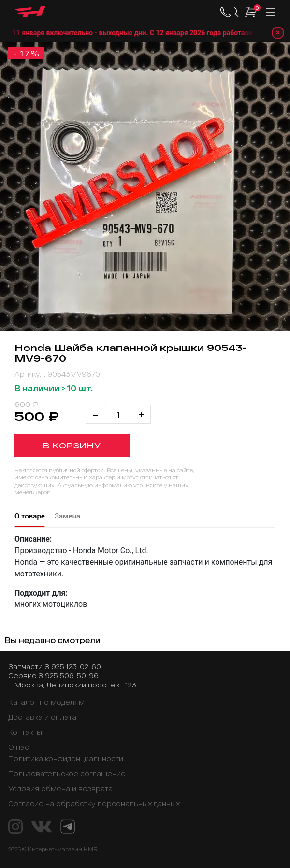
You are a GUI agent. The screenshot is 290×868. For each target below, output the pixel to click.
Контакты (25, 732)
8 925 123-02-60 (73, 666)
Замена (67, 516)
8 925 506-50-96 (68, 676)
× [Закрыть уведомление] (278, 33)
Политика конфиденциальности (66, 759)
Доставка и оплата (42, 717)
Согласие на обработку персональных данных (94, 804)
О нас (19, 747)
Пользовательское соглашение (67, 774)
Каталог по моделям (46, 702)
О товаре (30, 516)
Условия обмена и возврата (60, 789)
